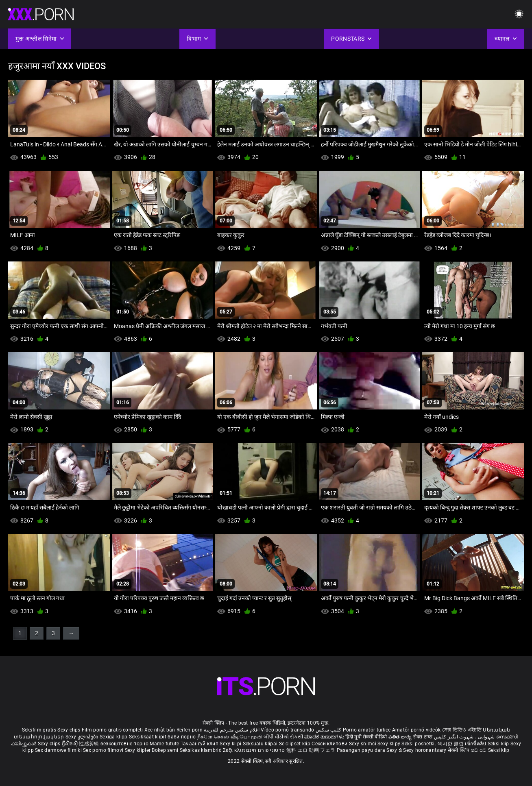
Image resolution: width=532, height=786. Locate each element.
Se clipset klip (295, 744)
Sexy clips (69, 730)
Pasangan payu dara (362, 750)
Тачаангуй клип (200, 744)
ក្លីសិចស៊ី (71, 744)
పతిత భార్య (401, 737)
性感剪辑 (90, 744)
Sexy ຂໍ (395, 750)
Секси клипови (330, 744)
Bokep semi (165, 750)
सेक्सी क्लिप (459, 750)
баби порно (182, 737)
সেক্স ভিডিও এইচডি (462, 730)
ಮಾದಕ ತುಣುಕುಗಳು (325, 737)
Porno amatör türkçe (367, 730)
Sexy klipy (389, 744)
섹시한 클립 (451, 744)
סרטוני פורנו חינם (265, 750)
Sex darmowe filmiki (58, 750)
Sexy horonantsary (425, 750)
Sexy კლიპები (83, 737)
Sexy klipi (231, 744)
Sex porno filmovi (103, 750)
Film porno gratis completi (112, 730)
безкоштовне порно (124, 744)
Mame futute (164, 744)
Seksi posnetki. (419, 744)
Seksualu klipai (261, 744)
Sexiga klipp (114, 737)
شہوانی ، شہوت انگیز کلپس (465, 737)
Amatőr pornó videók (416, 730)
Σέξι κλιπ (234, 750)
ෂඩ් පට (480, 750)
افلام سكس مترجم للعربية (232, 730)
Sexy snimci (363, 744)
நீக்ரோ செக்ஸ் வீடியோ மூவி (230, 737)
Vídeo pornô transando (287, 730)
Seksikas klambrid (201, 750)
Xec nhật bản (160, 730)
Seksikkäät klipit (148, 737)
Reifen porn (190, 730)
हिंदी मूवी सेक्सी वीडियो (366, 737)
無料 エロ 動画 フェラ (311, 750)
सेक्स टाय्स (424, 737)
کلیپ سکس (328, 730)
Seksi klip (499, 744)
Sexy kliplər (138, 750)
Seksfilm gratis (39, 730)
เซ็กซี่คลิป (476, 744)
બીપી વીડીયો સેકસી (283, 737)
